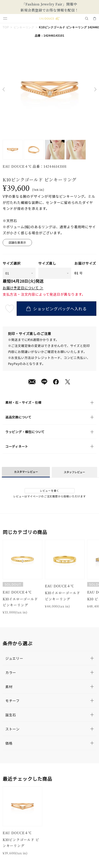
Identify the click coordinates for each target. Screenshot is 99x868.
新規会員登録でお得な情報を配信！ (49, 10)
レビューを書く (50, 491)
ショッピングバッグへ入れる (56, 309)
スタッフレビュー (74, 472)
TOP (6, 27)
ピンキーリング (24, 27)
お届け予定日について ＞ (23, 288)
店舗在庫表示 (17, 242)
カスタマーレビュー (26, 472)
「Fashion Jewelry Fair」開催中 (50, 4)
